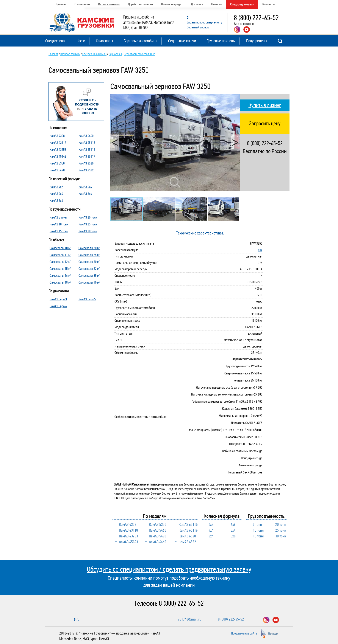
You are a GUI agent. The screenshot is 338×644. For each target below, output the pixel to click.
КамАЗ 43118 (58, 143)
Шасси (80, 41)
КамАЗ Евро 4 (58, 306)
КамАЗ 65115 (87, 143)
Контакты (268, 4)
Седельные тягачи (182, 41)
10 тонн (258, 530)
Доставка (197, 4)
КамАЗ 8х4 (85, 194)
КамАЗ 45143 (58, 156)
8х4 (233, 530)
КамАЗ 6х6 (85, 187)
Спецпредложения (242, 4)
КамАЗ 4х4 (56, 194)
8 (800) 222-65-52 (256, 18)
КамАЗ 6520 (86, 163)
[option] (175, 143)
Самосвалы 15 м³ (60, 269)
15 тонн (258, 536)
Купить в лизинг (265, 105)
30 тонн (281, 536)
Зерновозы (115, 54)
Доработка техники (140, 4)
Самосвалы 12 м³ (60, 262)
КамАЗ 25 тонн (88, 224)
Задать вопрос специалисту (204, 22)
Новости (217, 4)
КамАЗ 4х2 (56, 187)
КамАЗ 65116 (87, 150)
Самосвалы (104, 41)
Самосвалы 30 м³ (89, 262)
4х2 (211, 525)
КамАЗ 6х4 (56, 201)
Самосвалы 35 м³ (89, 275)
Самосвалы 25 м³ (89, 255)
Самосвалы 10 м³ (60, 248)
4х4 (211, 530)
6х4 (260, 250)
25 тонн (281, 530)
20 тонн (281, 525)
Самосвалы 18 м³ (60, 282)
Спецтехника (55, 41)
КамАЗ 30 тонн (88, 231)
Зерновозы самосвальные (139, 54)
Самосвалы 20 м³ (89, 248)
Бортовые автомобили (141, 41)
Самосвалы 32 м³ (89, 269)
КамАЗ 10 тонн (59, 224)
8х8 (233, 536)
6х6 (233, 525)
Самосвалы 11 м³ (60, 255)
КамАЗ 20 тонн (88, 217)
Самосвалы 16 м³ (60, 275)
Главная (61, 4)
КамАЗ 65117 (87, 156)
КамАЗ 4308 (57, 136)
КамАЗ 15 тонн (59, 231)
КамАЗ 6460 (86, 136)
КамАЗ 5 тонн (58, 217)
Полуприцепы (257, 41)
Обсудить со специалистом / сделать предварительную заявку (169, 569)
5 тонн (257, 525)
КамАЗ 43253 (58, 150)
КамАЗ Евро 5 (87, 299)
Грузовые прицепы (221, 41)
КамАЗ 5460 (158, 530)
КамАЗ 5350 (57, 163)
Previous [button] (115, 142)
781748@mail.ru (190, 619)
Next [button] (235, 142)
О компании (82, 4)
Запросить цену (265, 124)
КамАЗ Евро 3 (58, 299)
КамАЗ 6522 (86, 170)
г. (78, 619)
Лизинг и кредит (172, 4)
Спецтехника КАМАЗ (94, 54)
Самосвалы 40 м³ (89, 282)
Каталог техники (109, 4)
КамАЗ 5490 (57, 170)
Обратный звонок (198, 27)
